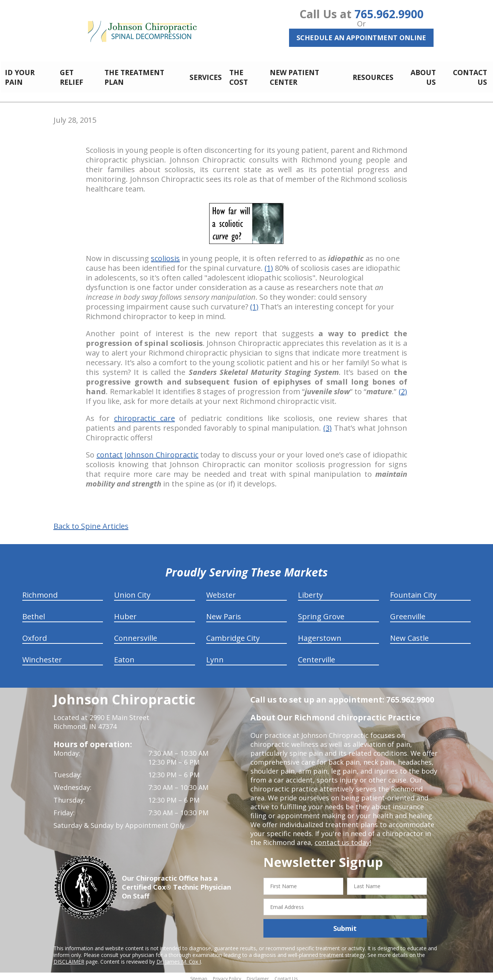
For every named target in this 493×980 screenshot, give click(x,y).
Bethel (34, 612)
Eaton (124, 656)
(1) (269, 264)
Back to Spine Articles (91, 522)
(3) (327, 424)
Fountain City (413, 591)
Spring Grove (321, 612)
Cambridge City (233, 634)
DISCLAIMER (69, 957)
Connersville (136, 634)
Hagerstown (320, 634)
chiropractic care (145, 414)
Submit (345, 924)
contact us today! (342, 838)
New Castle (409, 634)
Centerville (317, 656)
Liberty (310, 591)
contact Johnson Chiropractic (147, 451)
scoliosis (165, 254)
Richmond (40, 591)
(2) (403, 387)
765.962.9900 (389, 14)
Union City (132, 591)
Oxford (35, 634)
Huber (125, 612)
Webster (221, 591)
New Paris (224, 612)
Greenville (408, 612)
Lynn (215, 656)
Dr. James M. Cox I (179, 957)
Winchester (42, 656)
